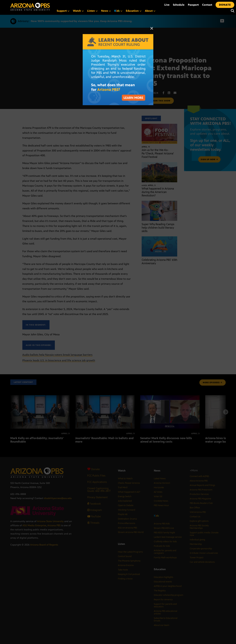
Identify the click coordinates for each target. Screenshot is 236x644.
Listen (92, 11)
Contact (207, 5)
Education (134, 11)
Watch (78, 11)
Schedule (179, 5)
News (106, 11)
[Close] (152, 30)
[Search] (232, 11)
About (150, 11)
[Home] (45, 7)
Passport (193, 5)
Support (63, 11)
